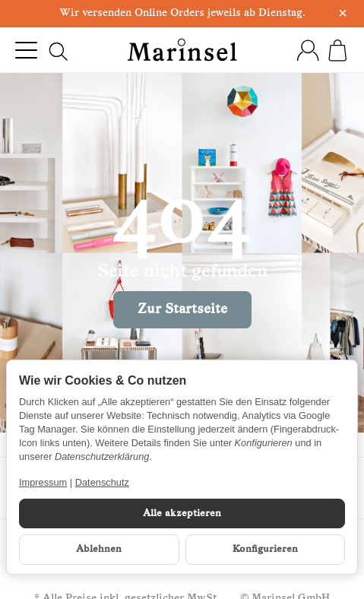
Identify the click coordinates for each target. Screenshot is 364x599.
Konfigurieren (265, 549)
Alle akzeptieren (182, 513)
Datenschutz (102, 482)
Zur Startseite (182, 310)
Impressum (43, 482)
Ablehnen (99, 549)
